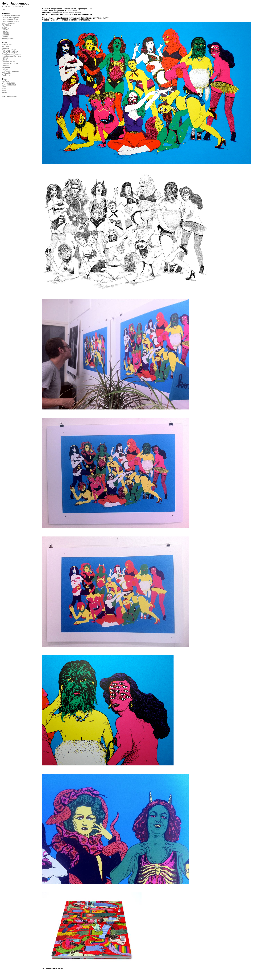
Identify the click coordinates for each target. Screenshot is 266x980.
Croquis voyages (8, 83)
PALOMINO (6, 25)
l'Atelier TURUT (102, 18)
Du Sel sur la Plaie (9, 85)
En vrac (5, 37)
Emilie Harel (72, 11)
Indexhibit (13, 97)
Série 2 (5, 89)
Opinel (4, 60)
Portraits (5, 58)
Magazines (6, 67)
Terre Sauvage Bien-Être (11, 56)
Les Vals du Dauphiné (10, 18)
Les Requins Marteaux (10, 71)
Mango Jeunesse (8, 23)
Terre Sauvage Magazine (11, 54)
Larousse (5, 35)
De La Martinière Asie (10, 20)
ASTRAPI (5, 29)
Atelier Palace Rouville (72, 13)
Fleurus (5, 31)
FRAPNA (5, 48)
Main (4, 10)
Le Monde (6, 66)
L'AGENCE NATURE (10, 52)
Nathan (5, 27)
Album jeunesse (8, 39)
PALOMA (5, 46)
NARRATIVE (7, 45)
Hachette (5, 33)
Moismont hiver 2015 (10, 64)
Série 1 (5, 87)
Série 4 (5, 93)
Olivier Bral (57, 13)
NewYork (5, 81)
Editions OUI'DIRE (9, 50)
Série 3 (5, 91)
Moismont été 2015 (9, 62)
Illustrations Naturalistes (11, 16)
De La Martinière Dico (10, 21)
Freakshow (6, 75)
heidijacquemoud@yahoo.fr (12, 6)
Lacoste (5, 69)
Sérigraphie (6, 73)
